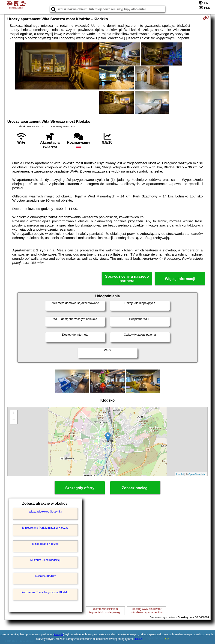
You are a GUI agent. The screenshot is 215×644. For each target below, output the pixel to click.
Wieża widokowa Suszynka (45, 512)
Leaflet (180, 474)
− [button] (14, 420)
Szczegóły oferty (80, 488)
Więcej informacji (180, 279)
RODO (139, 639)
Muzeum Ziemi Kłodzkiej (45, 560)
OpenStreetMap (197, 474)
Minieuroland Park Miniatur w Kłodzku (45, 528)
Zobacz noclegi (135, 488)
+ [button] (14, 414)
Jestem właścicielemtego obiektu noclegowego (105, 611)
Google (59, 634)
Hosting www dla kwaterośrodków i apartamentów (147, 611)
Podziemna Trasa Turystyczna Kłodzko (45, 592)
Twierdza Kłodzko (45, 576)
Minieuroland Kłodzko (45, 544)
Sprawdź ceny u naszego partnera (127, 279)
